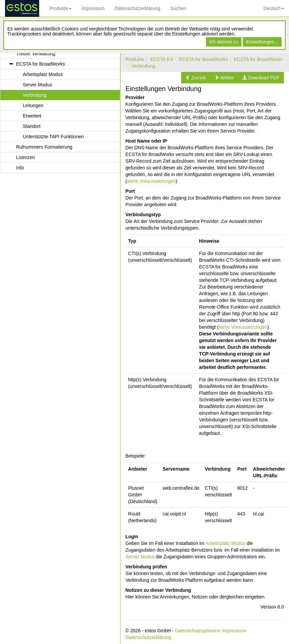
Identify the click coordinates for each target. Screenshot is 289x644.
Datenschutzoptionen (197, 631)
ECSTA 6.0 (161, 59)
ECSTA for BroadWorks (203, 59)
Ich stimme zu (224, 42)
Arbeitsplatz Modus (225, 543)
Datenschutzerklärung (137, 8)
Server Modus (140, 557)
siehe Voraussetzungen (151, 181)
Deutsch (274, 8)
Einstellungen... (262, 42)
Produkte (60, 8)
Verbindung (143, 66)
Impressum (93, 8)
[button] (196, 78)
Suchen (178, 8)
